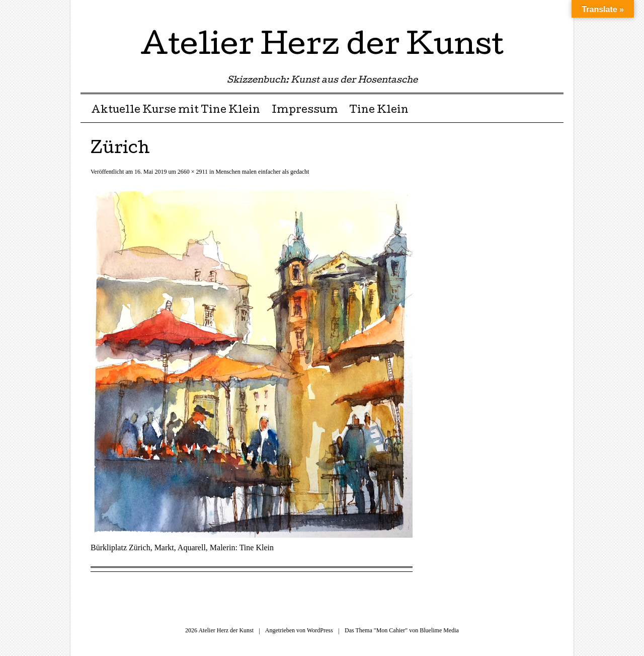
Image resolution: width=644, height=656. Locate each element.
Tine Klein (379, 111)
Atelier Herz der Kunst (322, 47)
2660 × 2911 (193, 172)
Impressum (305, 111)
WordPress (320, 630)
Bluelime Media (439, 630)
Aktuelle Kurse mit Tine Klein (176, 111)
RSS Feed (555, 11)
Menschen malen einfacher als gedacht (262, 172)
